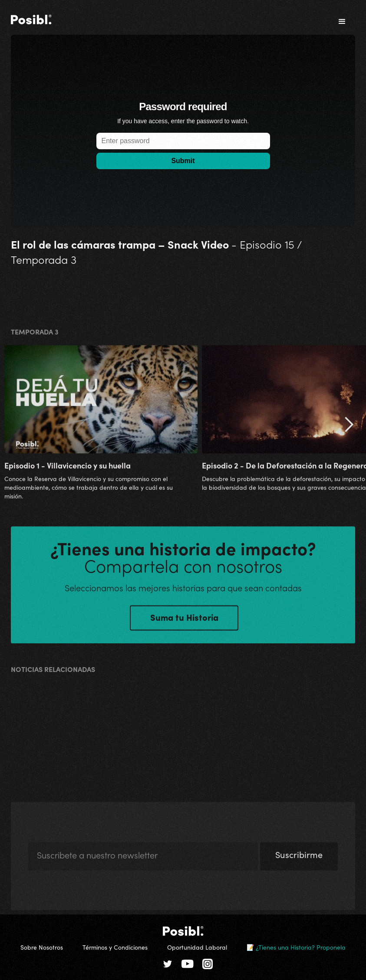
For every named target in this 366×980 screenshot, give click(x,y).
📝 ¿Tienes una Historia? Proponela (296, 947)
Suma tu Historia (184, 620)
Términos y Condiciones (115, 947)
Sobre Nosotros (42, 947)
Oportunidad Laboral (197, 947)
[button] (342, 22)
